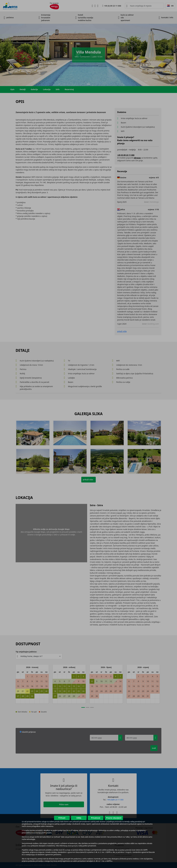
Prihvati (62, 818)
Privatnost (96, 818)
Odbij (79, 818)
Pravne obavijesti (114, 818)
